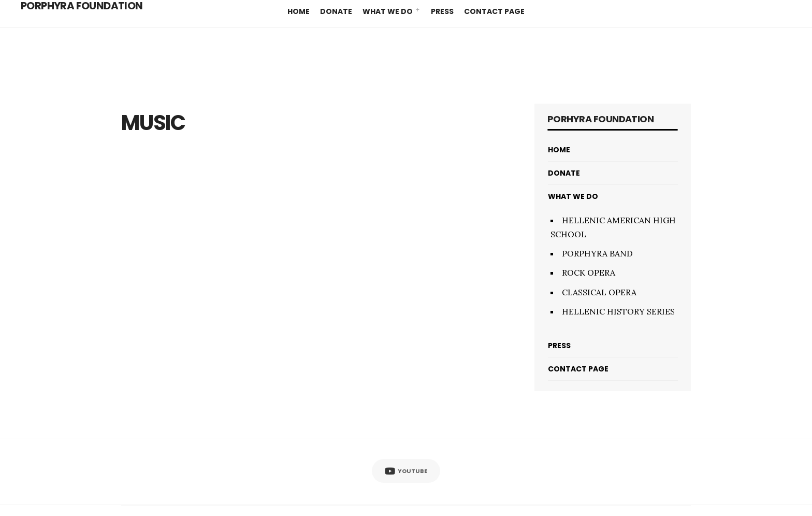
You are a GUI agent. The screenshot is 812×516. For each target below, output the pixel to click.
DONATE (336, 11)
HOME (299, 11)
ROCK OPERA (589, 273)
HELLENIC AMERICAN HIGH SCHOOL (613, 227)
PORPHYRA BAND (597, 253)
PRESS (442, 11)
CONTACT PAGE (494, 11)
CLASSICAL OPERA (599, 292)
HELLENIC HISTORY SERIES (618, 311)
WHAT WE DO (388, 11)
